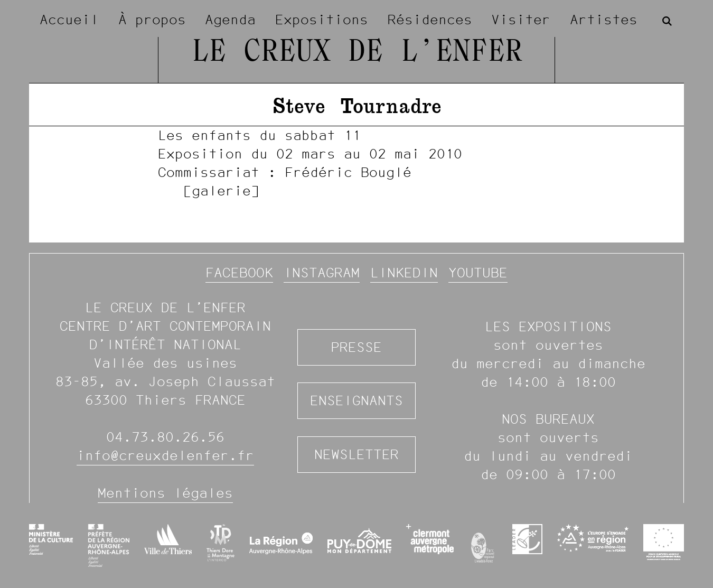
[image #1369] (356, 163)
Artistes (604, 20)
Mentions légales (165, 493)
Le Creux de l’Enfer (357, 53)
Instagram (322, 273)
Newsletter (356, 454)
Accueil (69, 20)
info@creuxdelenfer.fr (165, 455)
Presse (356, 347)
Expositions (322, 20)
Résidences (430, 20)
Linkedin (404, 273)
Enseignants (356, 400)
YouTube (478, 273)
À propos (152, 20)
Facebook (239, 273)
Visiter (521, 20)
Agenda (230, 20)
